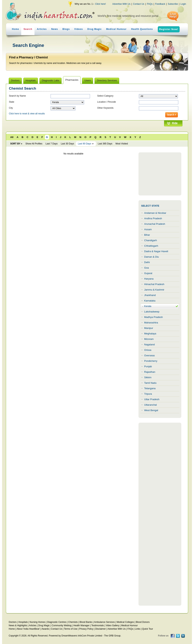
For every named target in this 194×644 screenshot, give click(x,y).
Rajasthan (150, 372)
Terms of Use (71, 629)
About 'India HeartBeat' (28, 629)
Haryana (149, 279)
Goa (147, 268)
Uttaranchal (150, 405)
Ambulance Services (104, 622)
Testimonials (98, 625)
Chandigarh (151, 240)
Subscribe (173, 4)
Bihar (147, 235)
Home (15, 29)
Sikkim (148, 377)
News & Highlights (18, 625)
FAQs (150, 4)
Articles (42, 29)
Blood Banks (86, 622)
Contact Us (139, 4)
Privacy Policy (86, 629)
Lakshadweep (152, 312)
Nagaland (149, 344)
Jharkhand (150, 295)
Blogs (66, 29)
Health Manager (81, 625)
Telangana (150, 388)
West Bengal (151, 410)
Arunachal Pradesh (155, 224)
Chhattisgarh (151, 246)
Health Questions (142, 29)
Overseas (149, 355)
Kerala (148, 306)
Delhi (147, 262)
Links (138, 629)
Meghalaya (150, 334)
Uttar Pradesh (152, 399)
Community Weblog (62, 625)
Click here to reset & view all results (27, 114)
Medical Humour (116, 29)
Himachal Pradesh (154, 284)
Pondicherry (151, 361)
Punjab (148, 366)
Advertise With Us (121, 4)
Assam (148, 229)
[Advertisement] (160, 174)
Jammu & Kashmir (154, 290)
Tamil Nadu (150, 383)
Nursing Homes (37, 622)
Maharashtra (151, 323)
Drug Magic (94, 29)
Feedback (160, 4)
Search (28, 29)
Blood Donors (143, 622)
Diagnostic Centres (57, 622)
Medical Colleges (125, 622)
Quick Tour (147, 629)
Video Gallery (113, 625)
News (54, 29)
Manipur (149, 328)
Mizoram (149, 339)
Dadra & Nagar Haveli (156, 251)
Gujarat (148, 273)
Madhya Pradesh (153, 317)
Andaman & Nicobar (155, 213)
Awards (45, 629)
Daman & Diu (151, 257)
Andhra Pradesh (153, 218)
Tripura (148, 394)
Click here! (101, 4)
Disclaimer (100, 629)
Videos (79, 29)
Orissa (148, 350)
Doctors (13, 622)
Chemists (73, 622)
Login (183, 4)
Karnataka (150, 301)
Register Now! (169, 29)
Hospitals (23, 622)
